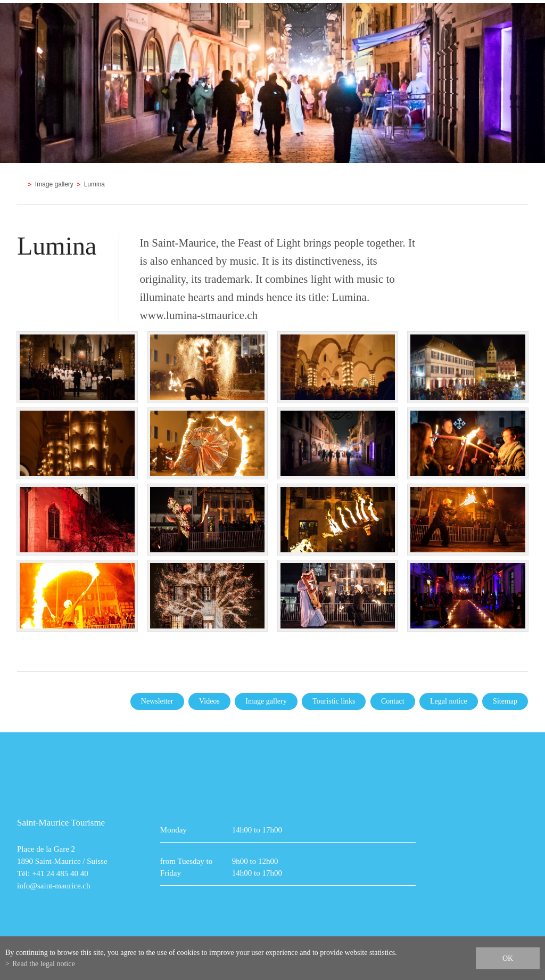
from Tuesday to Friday (186, 867)
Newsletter (157, 701)
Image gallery (54, 184)
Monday (174, 830)
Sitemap (505, 701)
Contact (393, 701)
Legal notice (449, 701)
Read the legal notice (44, 964)
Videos (209, 701)
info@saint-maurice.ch (54, 886)
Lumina (94, 184)
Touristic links (334, 701)
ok (508, 958)
